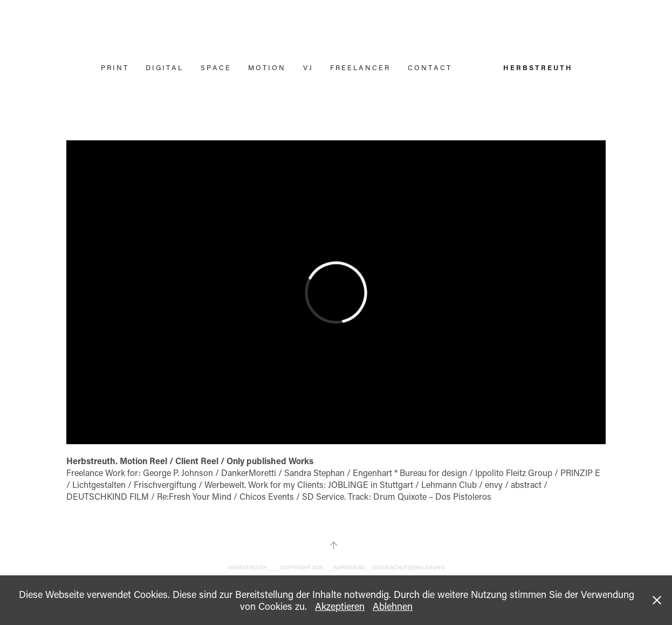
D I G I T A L (164, 67)
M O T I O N (266, 67)
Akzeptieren (340, 606)
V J (307, 67)
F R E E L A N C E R (359, 67)
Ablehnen (393, 606)
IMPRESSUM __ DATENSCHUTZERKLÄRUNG (389, 568)
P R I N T (114, 67)
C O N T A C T (429, 67)
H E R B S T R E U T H (537, 67)
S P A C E (215, 67)
